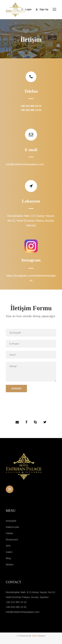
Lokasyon (31, 201)
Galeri (9, 552)
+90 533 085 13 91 (31, 110)
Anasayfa (11, 521)
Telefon (31, 91)
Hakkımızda (12, 527)
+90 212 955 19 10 (31, 106)
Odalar (10, 533)
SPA (8, 546)
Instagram (31, 260)
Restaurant (12, 539)
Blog (8, 558)
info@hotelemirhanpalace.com (25, 164)
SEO (35, 636)
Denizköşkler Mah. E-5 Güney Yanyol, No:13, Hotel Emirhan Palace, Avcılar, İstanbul (31, 221)
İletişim (10, 564)
